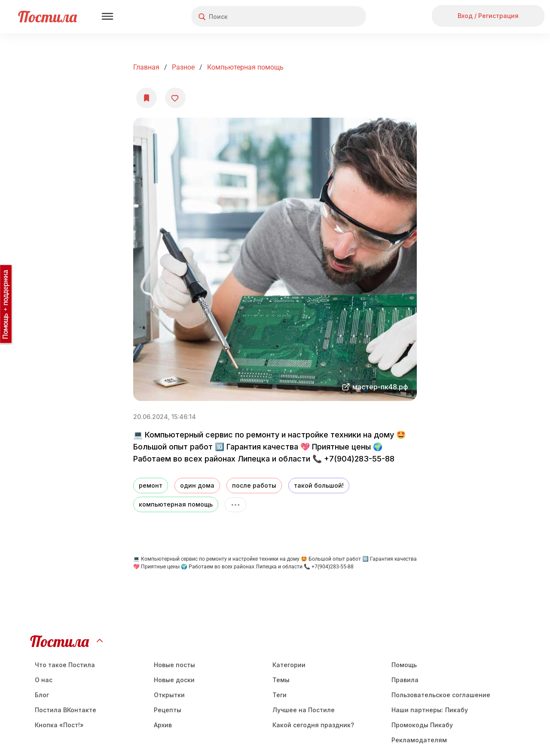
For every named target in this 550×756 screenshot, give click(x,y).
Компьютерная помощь (245, 67)
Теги (280, 695)
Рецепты (168, 710)
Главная (146, 67)
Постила (47, 17)
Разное (183, 67)
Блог (42, 695)
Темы (281, 680)
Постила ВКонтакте (66, 710)
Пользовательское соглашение (441, 695)
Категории (289, 665)
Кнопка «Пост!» (59, 725)
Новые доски (174, 680)
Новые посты (174, 665)
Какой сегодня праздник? (313, 725)
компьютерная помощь (176, 504)
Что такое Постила (65, 665)
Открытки (169, 695)
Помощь (404, 665)
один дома (197, 485)
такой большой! (319, 485)
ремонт (151, 485)
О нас (44, 680)
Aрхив (163, 725)
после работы (254, 485)
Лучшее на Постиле (304, 710)
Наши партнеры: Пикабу (430, 710)
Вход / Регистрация (488, 16)
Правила (405, 680)
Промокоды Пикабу (422, 725)
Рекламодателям (419, 740)
